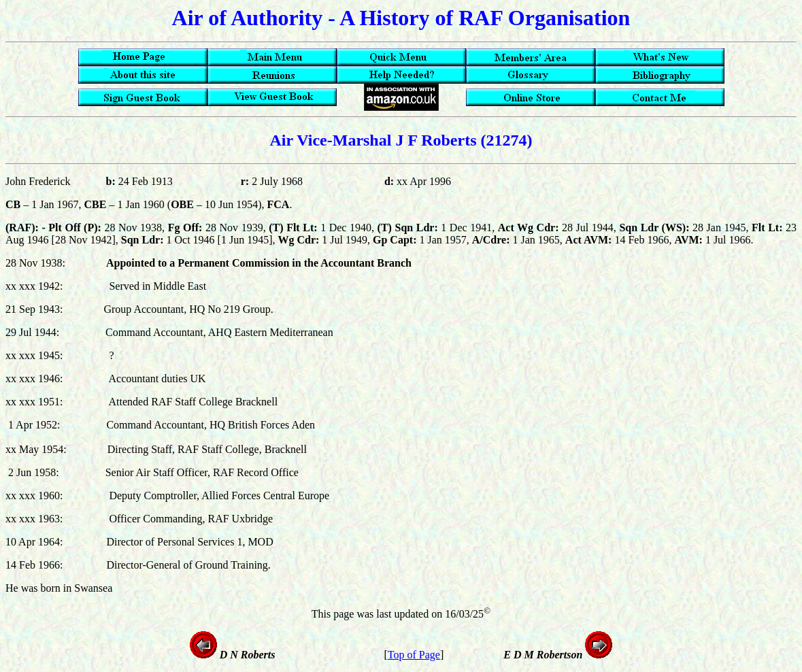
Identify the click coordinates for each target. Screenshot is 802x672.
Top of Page (414, 655)
